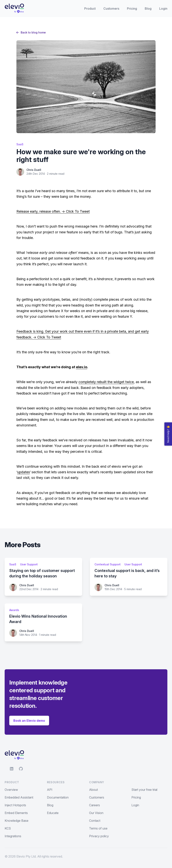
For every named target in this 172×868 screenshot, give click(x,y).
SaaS (20, 144)
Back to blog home (31, 32)
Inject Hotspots (15, 805)
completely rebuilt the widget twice (106, 382)
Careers (95, 805)
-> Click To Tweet (75, 211)
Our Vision (96, 813)
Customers (111, 9)
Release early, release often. (39, 211)
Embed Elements (16, 813)
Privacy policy (99, 836)
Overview (11, 790)
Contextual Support (108, 564)
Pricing (132, 9)
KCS (8, 828)
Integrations (13, 836)
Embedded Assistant (19, 797)
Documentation (58, 797)
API (50, 790)
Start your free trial (144, 790)
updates (23, 472)
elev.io (82, 367)
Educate (53, 813)
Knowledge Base (17, 821)
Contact (95, 821)
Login (163, 9)
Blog (148, 9)
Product (90, 9)
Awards (14, 610)
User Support (29, 564)
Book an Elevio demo (29, 721)
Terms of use (98, 828)
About (93, 790)
